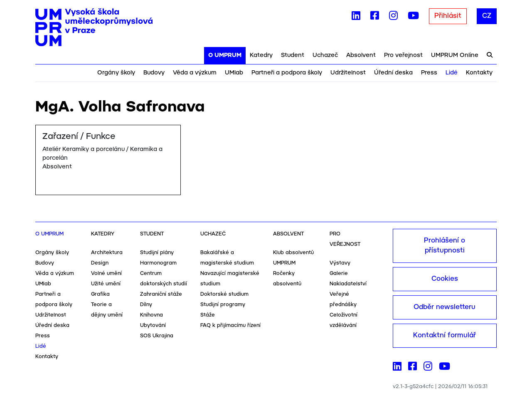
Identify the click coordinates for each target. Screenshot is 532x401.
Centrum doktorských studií (164, 279)
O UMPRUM (225, 55)
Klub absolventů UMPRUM (293, 258)
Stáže (208, 315)
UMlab (234, 73)
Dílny (146, 305)
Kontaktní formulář (445, 335)
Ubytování (153, 326)
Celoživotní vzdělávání (344, 320)
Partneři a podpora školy (287, 73)
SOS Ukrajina (157, 336)
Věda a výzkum (195, 73)
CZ (487, 16)
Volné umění (106, 274)
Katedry (261, 55)
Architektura (107, 253)
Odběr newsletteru (445, 307)
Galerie (339, 274)
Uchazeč (325, 55)
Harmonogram (158, 263)
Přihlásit (448, 16)
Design (100, 263)
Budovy (154, 73)
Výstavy (340, 263)
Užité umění (106, 284)
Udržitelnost (348, 73)
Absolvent (361, 55)
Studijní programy (223, 305)
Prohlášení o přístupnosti (445, 246)
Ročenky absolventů (287, 279)
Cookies (445, 279)
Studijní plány (157, 253)
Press (429, 73)
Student (293, 55)
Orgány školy (116, 73)
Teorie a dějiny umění (107, 310)
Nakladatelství (348, 284)
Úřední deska (393, 73)
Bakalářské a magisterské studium (227, 258)
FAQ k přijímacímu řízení (230, 326)
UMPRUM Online (455, 55)
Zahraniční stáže (161, 294)
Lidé (452, 73)
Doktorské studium (224, 294)
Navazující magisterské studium (230, 279)
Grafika (100, 294)
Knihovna (151, 315)
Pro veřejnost (403, 55)
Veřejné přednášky (343, 300)
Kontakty (479, 73)
